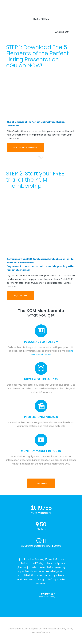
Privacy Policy (66, 629)
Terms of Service (41, 632)
